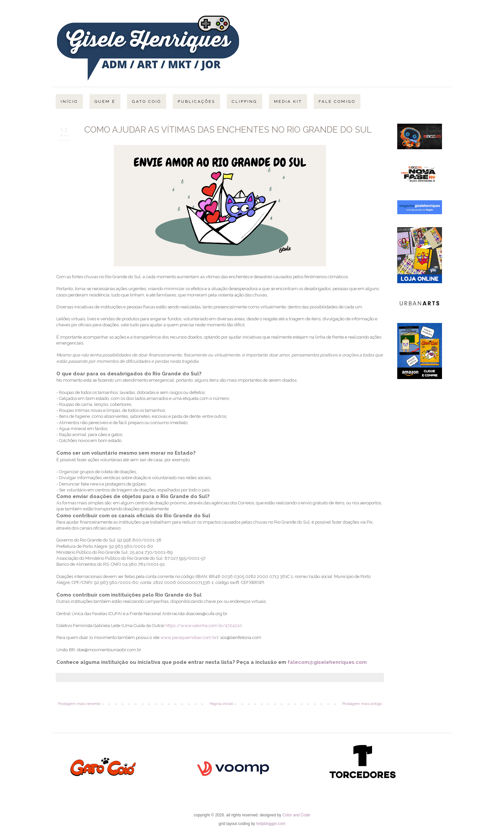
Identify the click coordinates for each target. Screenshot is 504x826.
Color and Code (296, 815)
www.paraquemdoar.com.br (189, 637)
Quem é (105, 101)
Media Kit (288, 101)
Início (69, 101)
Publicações (196, 101)
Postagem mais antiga (362, 704)
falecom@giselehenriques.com (327, 662)
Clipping (245, 101)
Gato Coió (147, 101)
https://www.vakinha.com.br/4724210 (204, 626)
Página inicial (221, 704)
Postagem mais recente (79, 704)
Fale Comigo (337, 101)
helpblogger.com (271, 824)
